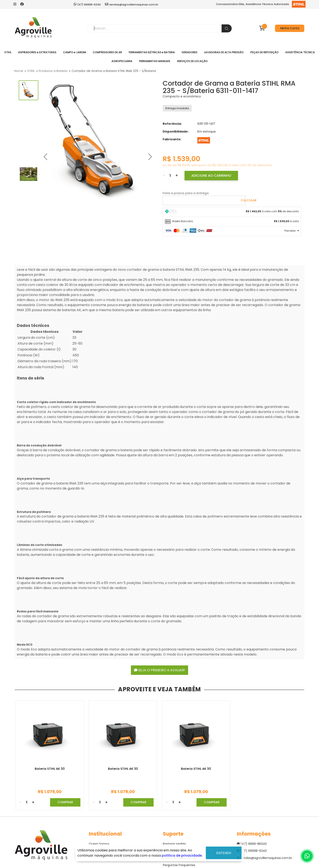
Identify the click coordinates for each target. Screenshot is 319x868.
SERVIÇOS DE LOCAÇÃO (192, 61)
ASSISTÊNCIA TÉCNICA (300, 52)
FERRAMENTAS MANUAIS (155, 61)
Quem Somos (99, 844)
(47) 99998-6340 (87, 4)
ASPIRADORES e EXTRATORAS (37, 52)
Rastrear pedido (174, 844)
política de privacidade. (182, 855)
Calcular (249, 200)
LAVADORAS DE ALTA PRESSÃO (224, 52)
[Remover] (164, 176)
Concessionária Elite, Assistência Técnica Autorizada (261, 4)
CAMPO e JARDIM (75, 52)
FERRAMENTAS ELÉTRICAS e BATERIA (152, 52)
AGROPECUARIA (122, 61)
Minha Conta (290, 28)
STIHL (8, 52)
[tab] (232, 212)
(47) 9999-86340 (252, 844)
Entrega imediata (177, 108)
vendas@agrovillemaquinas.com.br (132, 4)
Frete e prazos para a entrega (186, 193)
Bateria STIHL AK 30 (50, 769)
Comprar (65, 802)
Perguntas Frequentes (179, 865)
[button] (45, 157)
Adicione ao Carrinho (211, 176)
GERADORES (189, 52)
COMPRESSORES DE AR (107, 52)
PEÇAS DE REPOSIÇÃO (265, 52)
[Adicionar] (177, 176)
